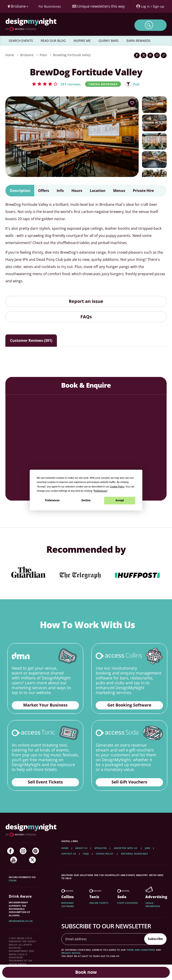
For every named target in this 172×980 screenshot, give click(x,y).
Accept (120, 500)
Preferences (52, 500)
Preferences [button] (100, 491)
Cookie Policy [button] (117, 486)
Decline (86, 500)
